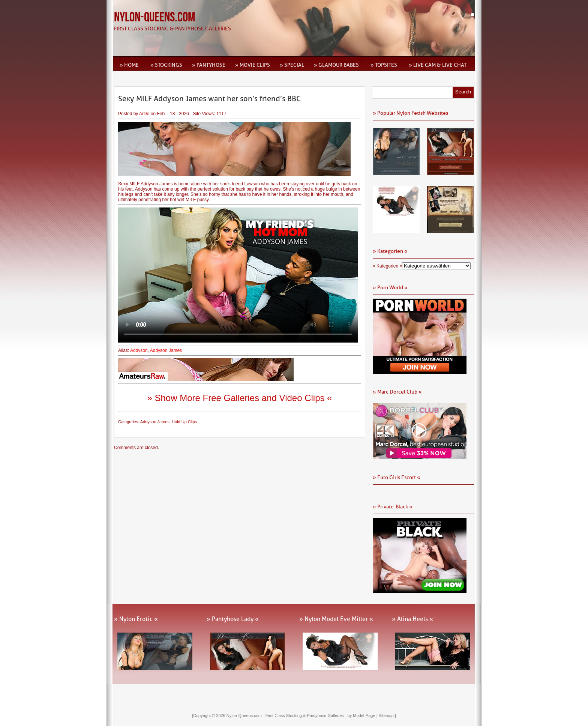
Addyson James (166, 350)
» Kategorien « (387, 266)
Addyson (139, 350)
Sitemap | (387, 715)
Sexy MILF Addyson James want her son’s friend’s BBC (209, 99)
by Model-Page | (363, 715)
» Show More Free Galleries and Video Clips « (239, 398)
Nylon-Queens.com (154, 17)
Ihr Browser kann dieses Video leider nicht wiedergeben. (238, 275)
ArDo (144, 114)
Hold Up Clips (184, 422)
